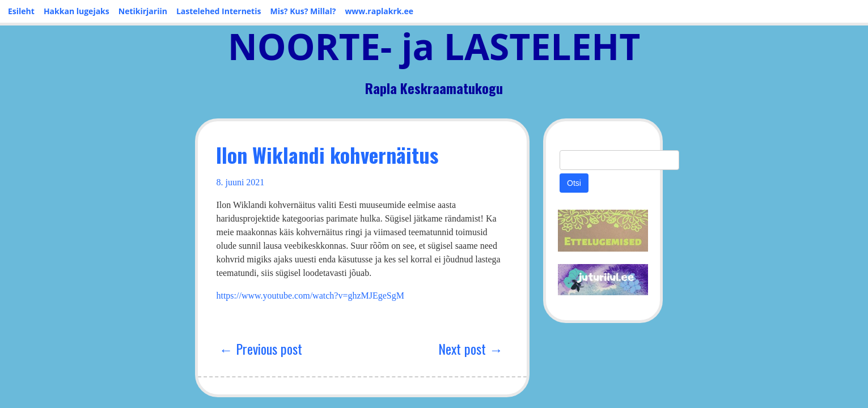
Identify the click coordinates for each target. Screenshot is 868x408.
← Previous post (196, 335)
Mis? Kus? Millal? (303, 11)
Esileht (21, 11)
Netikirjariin (143, 11)
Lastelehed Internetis (219, 11)
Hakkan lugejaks (77, 11)
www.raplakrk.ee (379, 11)
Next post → (497, 335)
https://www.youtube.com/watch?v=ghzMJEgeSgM (245, 282)
